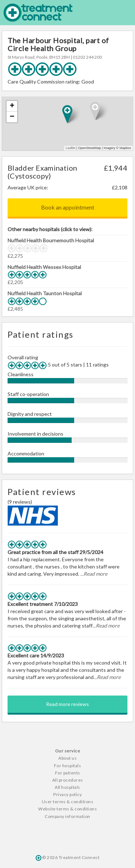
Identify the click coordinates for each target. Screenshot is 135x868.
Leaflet (71, 148)
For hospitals (68, 766)
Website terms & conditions (67, 809)
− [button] (12, 117)
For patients (68, 773)
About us (67, 758)
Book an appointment (68, 207)
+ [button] (12, 106)
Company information (67, 816)
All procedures (68, 780)
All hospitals (67, 787)
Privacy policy (67, 794)
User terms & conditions (68, 802)
